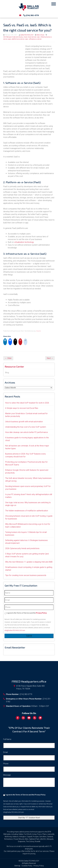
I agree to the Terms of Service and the (27, 613)
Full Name (7, 739)
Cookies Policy (27, 866)
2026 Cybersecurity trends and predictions (22, 548)
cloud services (32, 37)
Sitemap (17, 866)
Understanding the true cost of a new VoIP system (26, 427)
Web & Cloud (40, 35)
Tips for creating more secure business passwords (26, 575)
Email (5, 752)
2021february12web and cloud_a (13, 37)
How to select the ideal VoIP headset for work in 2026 (27, 403)
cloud (25, 37)
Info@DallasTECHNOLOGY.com (15, 630)
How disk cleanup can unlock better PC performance (27, 432)
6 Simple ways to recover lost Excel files (22, 408)
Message (7, 775)
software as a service (35, 39)
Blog (7, 373)
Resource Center (14, 366)
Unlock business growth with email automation (24, 422)
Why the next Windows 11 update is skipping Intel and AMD (29, 562)
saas (27, 39)
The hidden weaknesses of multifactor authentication (27, 511)
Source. (39, 331)
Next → (50, 358)
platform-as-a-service (18, 39)
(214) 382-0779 (31, 15)
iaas (38, 37)
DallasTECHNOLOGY (27, 35)
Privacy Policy (41, 613)
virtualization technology (24, 242)
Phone (6, 764)
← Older (8, 358)
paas (10, 39)
